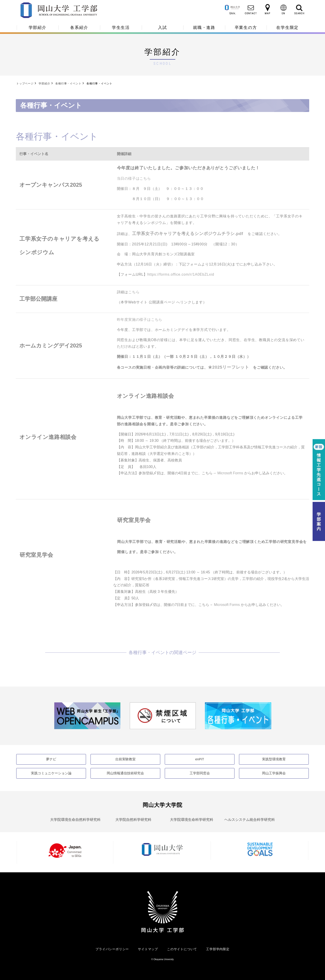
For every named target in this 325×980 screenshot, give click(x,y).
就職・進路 (204, 28)
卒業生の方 (246, 28)
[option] (87, 716)
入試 (162, 28)
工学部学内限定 (218, 949)
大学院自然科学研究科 (133, 820)
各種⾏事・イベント (68, 84)
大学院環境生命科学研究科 (192, 820)
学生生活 (121, 28)
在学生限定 (287, 28)
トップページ (25, 84)
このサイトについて (182, 949)
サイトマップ (148, 949)
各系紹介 (79, 28)
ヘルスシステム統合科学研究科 (250, 820)
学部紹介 (38, 28)
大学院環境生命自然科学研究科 (75, 820)
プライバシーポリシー (112, 949)
